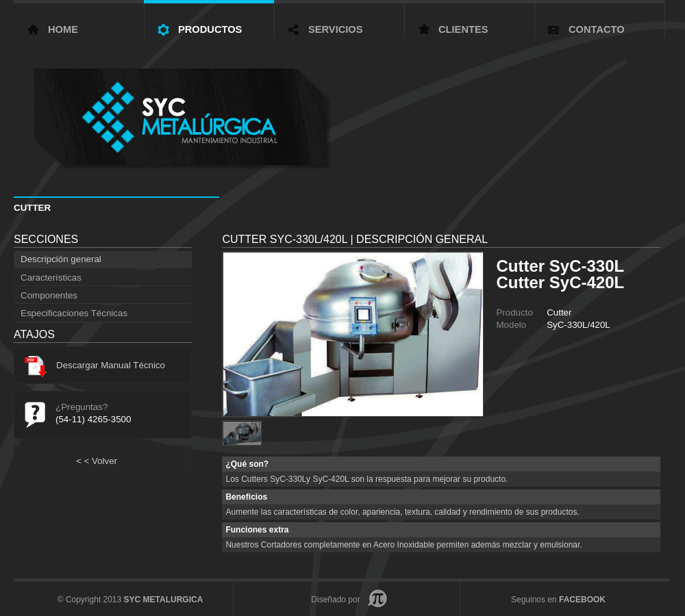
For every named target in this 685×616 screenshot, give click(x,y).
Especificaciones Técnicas (74, 313)
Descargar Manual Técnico (95, 365)
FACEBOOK (582, 600)
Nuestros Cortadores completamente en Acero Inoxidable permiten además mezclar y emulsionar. (403, 545)
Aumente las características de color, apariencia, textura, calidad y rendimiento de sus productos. (402, 512)
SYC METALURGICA (164, 600)
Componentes (49, 295)
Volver (97, 461)
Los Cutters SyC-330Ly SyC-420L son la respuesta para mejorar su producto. (366, 479)
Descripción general (61, 259)
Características (51, 278)
